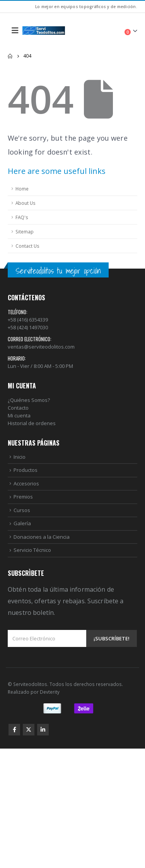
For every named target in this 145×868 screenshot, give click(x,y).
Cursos (22, 510)
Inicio (20, 457)
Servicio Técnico (32, 550)
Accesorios (26, 483)
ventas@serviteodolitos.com (41, 347)
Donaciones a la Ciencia (42, 537)
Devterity (50, 692)
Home (22, 189)
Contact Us (27, 246)
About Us (26, 203)
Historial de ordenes (32, 423)
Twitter (29, 730)
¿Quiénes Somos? (29, 400)
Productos (26, 470)
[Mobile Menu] (15, 31)
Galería (22, 523)
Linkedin (43, 730)
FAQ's (22, 217)
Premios (23, 497)
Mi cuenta (19, 415)
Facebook (14, 730)
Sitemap (25, 231)
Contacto (18, 408)
